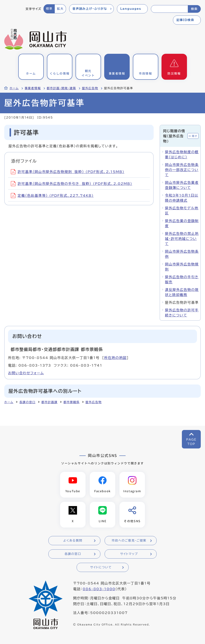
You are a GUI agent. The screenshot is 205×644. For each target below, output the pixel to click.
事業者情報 (33, 88)
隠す (195, 136)
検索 (194, 9)
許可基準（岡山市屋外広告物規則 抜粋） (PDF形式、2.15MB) (68, 172)
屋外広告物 (90, 88)
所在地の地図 (115, 358)
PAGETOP (191, 442)
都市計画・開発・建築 (61, 88)
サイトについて (101, 567)
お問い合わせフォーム (26, 373)
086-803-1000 (99, 589)
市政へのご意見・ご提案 (129, 540)
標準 (49, 9)
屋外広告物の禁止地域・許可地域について (182, 239)
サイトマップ (129, 554)
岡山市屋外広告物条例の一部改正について (182, 170)
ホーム (14, 88)
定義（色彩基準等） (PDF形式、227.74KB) (52, 196)
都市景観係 (72, 402)
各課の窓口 (27, 402)
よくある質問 (73, 540)
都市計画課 (49, 402)
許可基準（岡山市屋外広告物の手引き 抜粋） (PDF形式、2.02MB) (72, 184)
